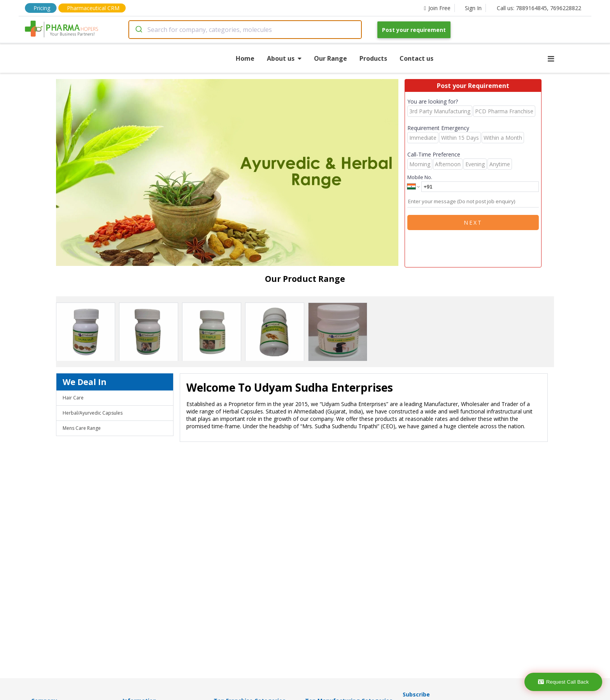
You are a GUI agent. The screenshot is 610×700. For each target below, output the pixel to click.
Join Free (437, 8)
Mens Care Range (82, 428)
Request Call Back (564, 682)
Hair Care (73, 398)
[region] (230, 173)
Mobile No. (420, 177)
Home (245, 58)
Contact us (416, 58)
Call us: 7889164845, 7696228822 (539, 8)
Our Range (330, 58)
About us (284, 58)
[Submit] (138, 30)
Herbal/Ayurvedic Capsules (93, 413)
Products (373, 58)
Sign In (473, 8)
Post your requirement (414, 30)
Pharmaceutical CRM (93, 8)
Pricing (42, 8)
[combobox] (245, 30)
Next (473, 222)
